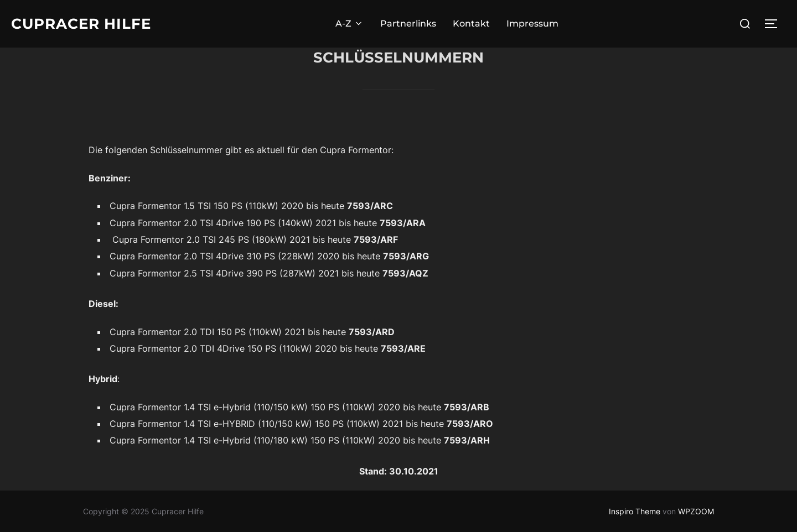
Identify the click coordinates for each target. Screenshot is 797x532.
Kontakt (471, 24)
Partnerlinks (408, 24)
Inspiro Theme (635, 511)
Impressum (532, 24)
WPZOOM (696, 511)
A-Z (350, 24)
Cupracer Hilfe (81, 24)
